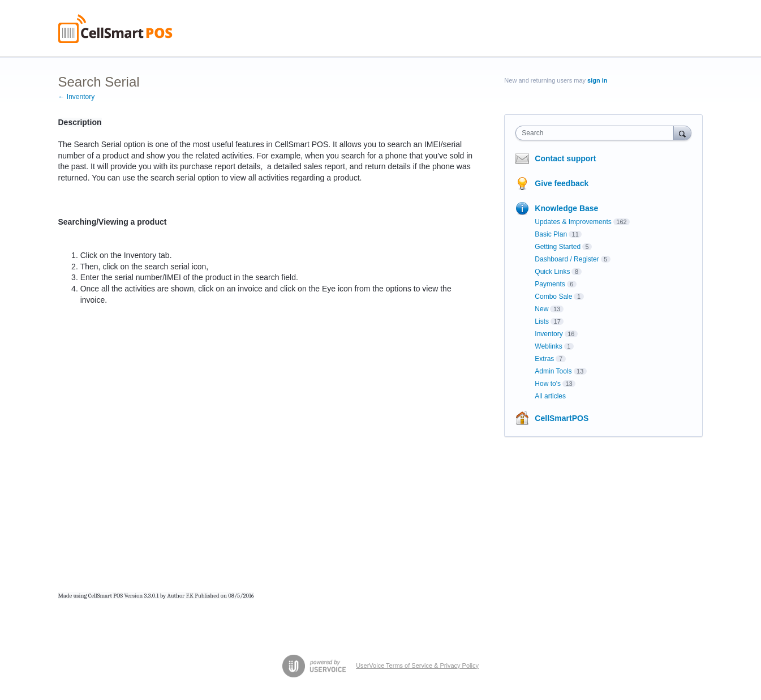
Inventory (549, 334)
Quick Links (552, 272)
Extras (544, 359)
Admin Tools (553, 371)
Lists (542, 321)
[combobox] (597, 133)
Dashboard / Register (567, 259)
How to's (548, 384)
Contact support (565, 158)
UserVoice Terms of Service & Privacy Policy (417, 665)
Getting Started (558, 247)
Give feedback (562, 183)
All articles (550, 396)
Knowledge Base (566, 208)
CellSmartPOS (562, 418)
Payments (550, 284)
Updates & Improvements (573, 222)
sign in (597, 80)
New (541, 309)
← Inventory (77, 97)
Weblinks (548, 346)
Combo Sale (553, 297)
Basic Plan (551, 234)
